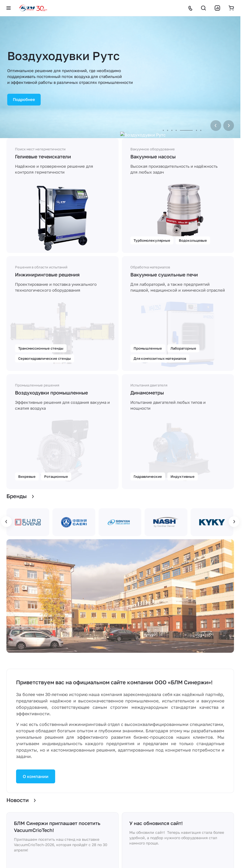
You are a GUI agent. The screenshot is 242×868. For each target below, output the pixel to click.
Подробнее (24, 99)
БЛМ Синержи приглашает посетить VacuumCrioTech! (57, 827)
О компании (36, 776)
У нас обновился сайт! (156, 823)
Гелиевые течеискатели (43, 157)
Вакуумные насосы (153, 157)
